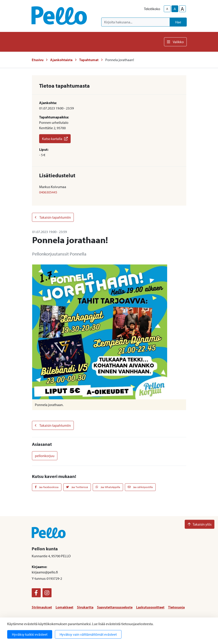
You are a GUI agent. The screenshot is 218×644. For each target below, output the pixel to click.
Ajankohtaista (61, 60)
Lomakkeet (64, 607)
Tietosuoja (176, 607)
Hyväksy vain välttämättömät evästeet (88, 634)
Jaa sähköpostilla (140, 487)
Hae (178, 22)
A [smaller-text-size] (167, 9)
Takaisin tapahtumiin (53, 217)
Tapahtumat (89, 60)
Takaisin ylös (200, 524)
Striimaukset (42, 607)
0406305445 (48, 192)
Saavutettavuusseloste (115, 607)
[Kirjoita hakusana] (136, 22)
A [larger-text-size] (182, 9)
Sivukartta (85, 607)
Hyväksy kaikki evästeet (30, 634)
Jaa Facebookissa (47, 487)
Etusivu (38, 60)
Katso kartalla (55, 139)
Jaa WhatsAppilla (108, 487)
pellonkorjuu (45, 456)
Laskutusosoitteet (150, 607)
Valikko (175, 42)
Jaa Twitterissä (77, 487)
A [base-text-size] (175, 9)
